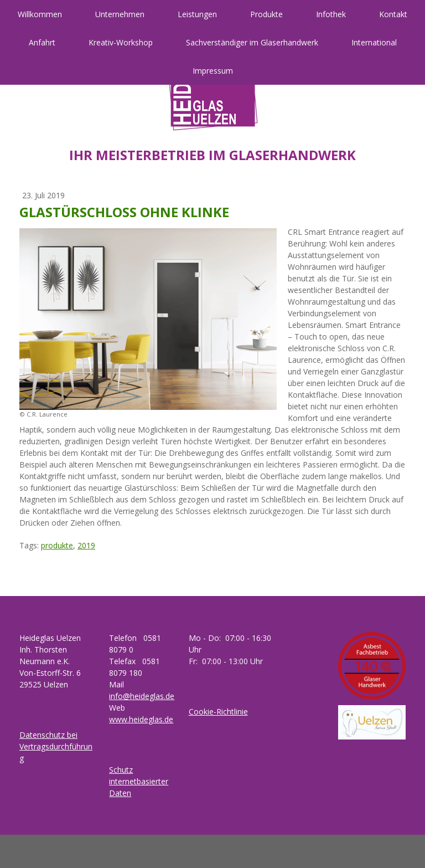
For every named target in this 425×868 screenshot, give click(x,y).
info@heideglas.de (142, 696)
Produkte (266, 14)
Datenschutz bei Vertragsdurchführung (56, 746)
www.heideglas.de (141, 719)
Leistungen (197, 14)
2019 (86, 545)
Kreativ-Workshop (121, 42)
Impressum (213, 71)
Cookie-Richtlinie (218, 712)
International (374, 42)
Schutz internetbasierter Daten (139, 781)
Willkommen (40, 14)
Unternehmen (120, 14)
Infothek (331, 14)
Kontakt (393, 14)
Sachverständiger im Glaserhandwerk (252, 42)
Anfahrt (42, 42)
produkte (57, 545)
